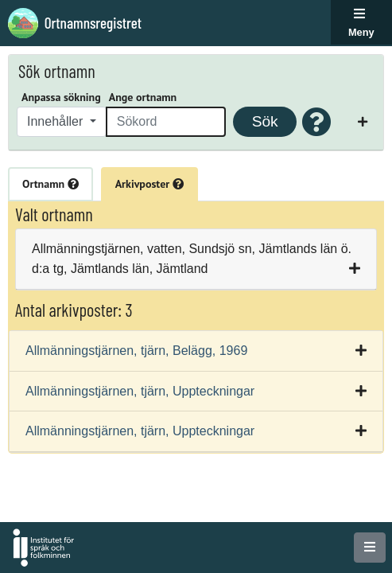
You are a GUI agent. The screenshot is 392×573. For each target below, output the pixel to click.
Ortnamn (50, 184)
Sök (265, 121)
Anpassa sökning (61, 97)
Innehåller (57, 121)
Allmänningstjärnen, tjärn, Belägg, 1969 (136, 351)
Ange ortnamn (143, 97)
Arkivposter (149, 184)
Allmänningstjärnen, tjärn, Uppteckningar (140, 391)
